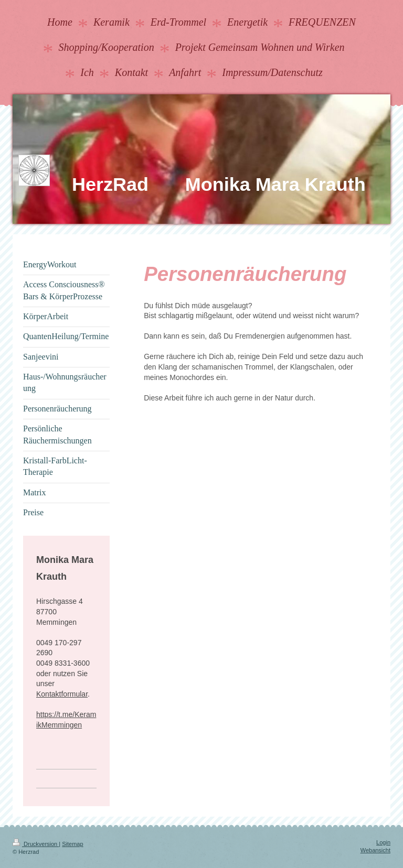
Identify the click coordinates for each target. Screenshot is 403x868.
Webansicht (375, 850)
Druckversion (36, 844)
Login (383, 842)
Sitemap (72, 844)
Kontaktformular (62, 694)
